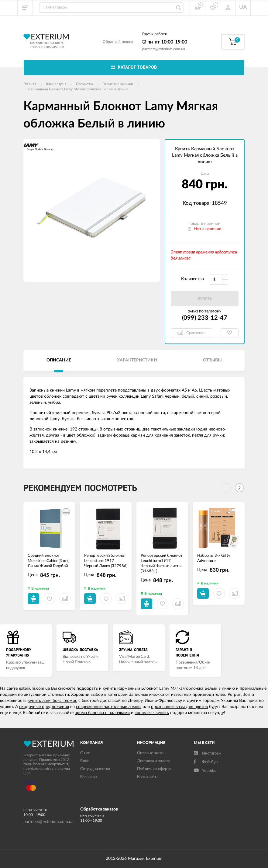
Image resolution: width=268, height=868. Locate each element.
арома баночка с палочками (102, 713)
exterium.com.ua (34, 688)
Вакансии (88, 777)
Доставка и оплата (154, 761)
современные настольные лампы (109, 707)
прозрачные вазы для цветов (179, 707)
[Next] (239, 488)
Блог (84, 761)
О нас (85, 753)
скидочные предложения (44, 707)
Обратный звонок (118, 42)
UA (243, 7)
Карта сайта (148, 777)
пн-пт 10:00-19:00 (165, 42)
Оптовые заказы (152, 753)
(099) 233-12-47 (205, 318)
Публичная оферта (154, 769)
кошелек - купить (152, 713)
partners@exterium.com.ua (164, 49)
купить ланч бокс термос (52, 701)
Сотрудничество (95, 769)
